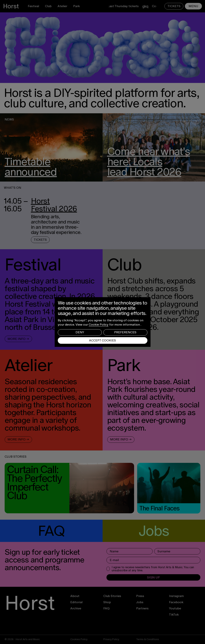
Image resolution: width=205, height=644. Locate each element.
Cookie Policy (99, 325)
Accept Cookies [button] (102, 340)
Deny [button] (80, 332)
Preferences (125, 332)
